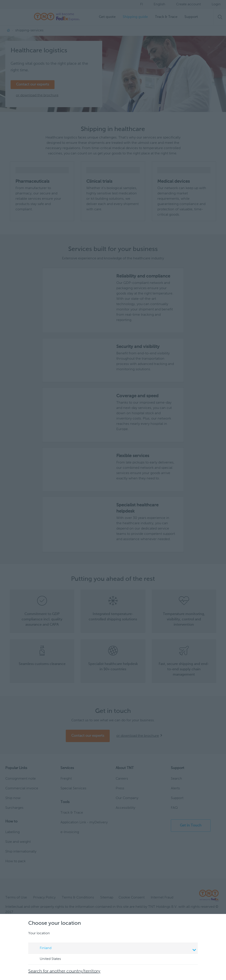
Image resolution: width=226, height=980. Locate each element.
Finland (114, 949)
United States (46, 959)
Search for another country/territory (64, 971)
